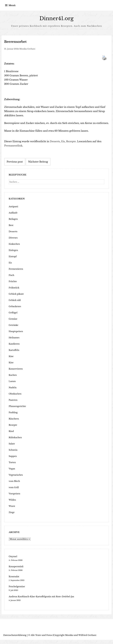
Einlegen (13, 250)
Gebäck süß (15, 300)
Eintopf (13, 256)
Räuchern (14, 419)
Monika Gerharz (27, 49)
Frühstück (14, 288)
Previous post (15, 162)
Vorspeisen (14, 494)
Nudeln (13, 388)
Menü (12, 5)
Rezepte (71, 141)
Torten (12, 462)
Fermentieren (16, 269)
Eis (63, 141)
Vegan (12, 469)
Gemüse (13, 319)
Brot (11, 225)
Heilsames (14, 338)
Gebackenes (15, 306)
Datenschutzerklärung (15, 635)
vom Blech (14, 481)
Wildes (12, 500)
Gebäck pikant (16, 294)
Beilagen (13, 219)
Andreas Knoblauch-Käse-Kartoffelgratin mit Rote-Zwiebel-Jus (41, 597)
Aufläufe (13, 213)
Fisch (12, 275)
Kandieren (14, 344)
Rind (11, 431)
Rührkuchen (15, 437)
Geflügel (13, 313)
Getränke (14, 325)
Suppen (13, 456)
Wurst (12, 506)
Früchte (13, 281)
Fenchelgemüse (17, 587)
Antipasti (13, 207)
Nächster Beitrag (38, 162)
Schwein (13, 450)
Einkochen (14, 244)
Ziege (12, 512)
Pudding (13, 412)
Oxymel (13, 556)
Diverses (13, 238)
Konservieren (16, 369)
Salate (12, 444)
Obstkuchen (15, 394)
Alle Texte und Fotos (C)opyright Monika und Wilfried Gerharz (63, 635)
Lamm (12, 381)
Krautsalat (14, 577)
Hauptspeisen (16, 331)
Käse (11, 356)
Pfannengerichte (17, 406)
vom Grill (14, 487)
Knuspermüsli (16, 566)
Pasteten (13, 400)
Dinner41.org (57, 18)
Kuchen (13, 375)
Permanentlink (13, 146)
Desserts (55, 141)
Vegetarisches (16, 475)
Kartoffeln (14, 350)
